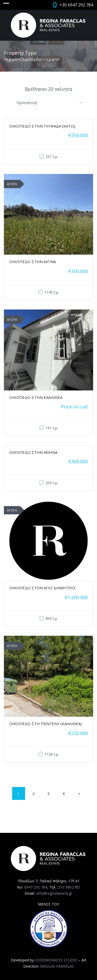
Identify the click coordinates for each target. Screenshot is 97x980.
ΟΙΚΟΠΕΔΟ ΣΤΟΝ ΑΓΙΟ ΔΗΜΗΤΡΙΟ (42, 588)
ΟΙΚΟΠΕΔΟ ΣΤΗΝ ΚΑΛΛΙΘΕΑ (36, 397)
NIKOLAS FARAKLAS (57, 966)
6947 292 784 (36, 887)
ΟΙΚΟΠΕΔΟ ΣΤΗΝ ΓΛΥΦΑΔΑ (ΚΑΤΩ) (42, 126)
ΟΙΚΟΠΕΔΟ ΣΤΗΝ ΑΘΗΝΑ (33, 452)
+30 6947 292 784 (76, 5)
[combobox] (49, 103)
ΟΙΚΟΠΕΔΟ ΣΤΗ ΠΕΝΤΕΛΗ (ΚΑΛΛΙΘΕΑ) (46, 724)
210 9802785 (69, 887)
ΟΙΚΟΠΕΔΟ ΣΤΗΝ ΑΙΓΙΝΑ (33, 262)
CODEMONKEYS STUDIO (56, 960)
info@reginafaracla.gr (54, 893)
